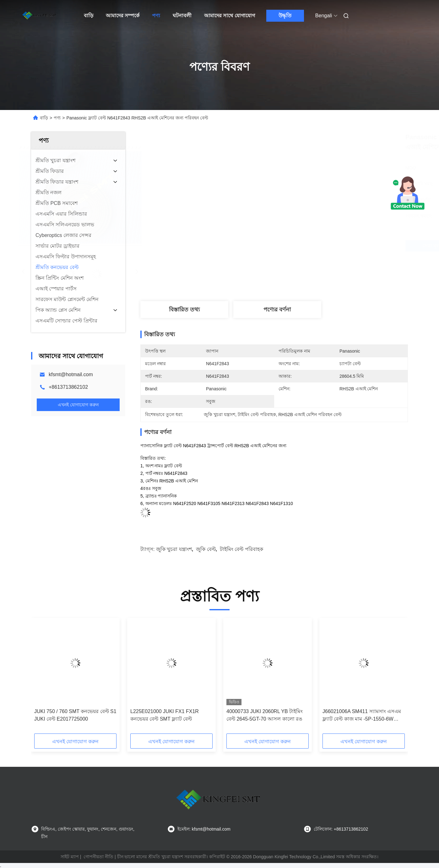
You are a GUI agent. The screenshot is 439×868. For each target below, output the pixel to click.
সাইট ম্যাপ (70, 857)
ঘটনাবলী (182, 16)
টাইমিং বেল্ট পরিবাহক (241, 549)
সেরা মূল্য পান (307, 246)
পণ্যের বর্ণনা (277, 310)
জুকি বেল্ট (206, 549)
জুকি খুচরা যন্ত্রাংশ (174, 549)
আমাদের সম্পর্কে (123, 16)
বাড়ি (89, 16)
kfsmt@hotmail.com (71, 374)
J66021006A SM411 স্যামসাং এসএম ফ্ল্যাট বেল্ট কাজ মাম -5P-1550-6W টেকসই (362, 716)
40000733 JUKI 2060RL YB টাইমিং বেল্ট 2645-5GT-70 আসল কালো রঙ (265, 715)
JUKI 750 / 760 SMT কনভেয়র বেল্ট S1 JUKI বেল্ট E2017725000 (75, 715)
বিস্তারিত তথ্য (184, 310)
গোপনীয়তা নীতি (98, 857)
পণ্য (156, 16)
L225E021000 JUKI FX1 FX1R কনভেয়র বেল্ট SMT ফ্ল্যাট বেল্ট (165, 715)
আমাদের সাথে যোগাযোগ (230, 16)
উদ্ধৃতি (285, 16)
